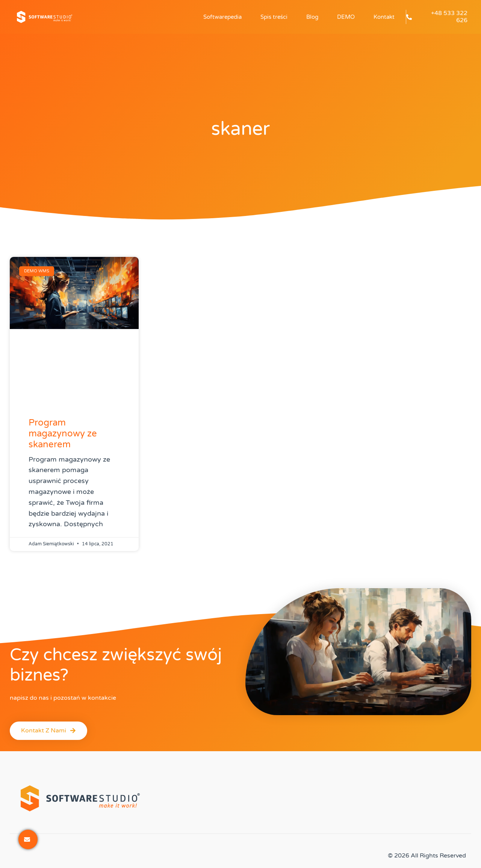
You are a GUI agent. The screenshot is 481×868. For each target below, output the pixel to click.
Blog (312, 17)
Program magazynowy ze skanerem (63, 434)
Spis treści (274, 17)
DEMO (346, 17)
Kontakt (384, 17)
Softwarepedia (222, 17)
